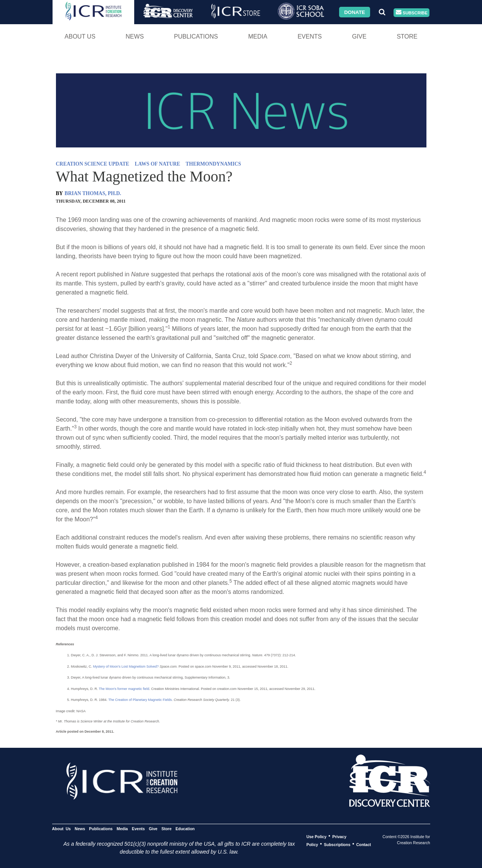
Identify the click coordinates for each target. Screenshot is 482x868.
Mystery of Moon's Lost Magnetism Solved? (126, 666)
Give (359, 36)
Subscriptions (337, 844)
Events (310, 36)
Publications (196, 36)
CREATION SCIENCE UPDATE (93, 164)
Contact (363, 844)
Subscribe (412, 13)
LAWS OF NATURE (158, 164)
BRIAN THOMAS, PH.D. (93, 193)
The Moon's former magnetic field (124, 689)
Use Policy (316, 836)
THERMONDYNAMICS (213, 164)
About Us (80, 36)
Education (185, 828)
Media (258, 36)
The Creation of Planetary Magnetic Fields (140, 700)
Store (407, 36)
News (135, 36)
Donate (354, 12)
